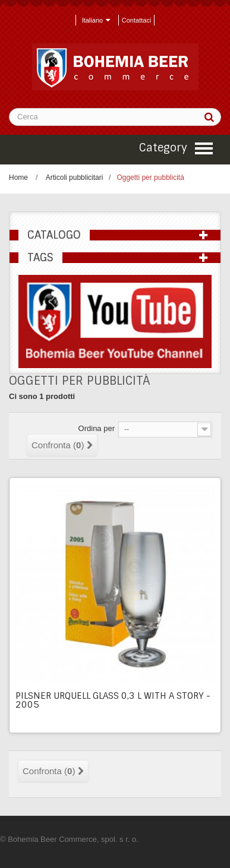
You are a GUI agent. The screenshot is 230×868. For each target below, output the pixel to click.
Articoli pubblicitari (75, 178)
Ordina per (97, 428)
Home (18, 178)
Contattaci (137, 20)
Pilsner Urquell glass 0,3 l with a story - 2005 (113, 700)
